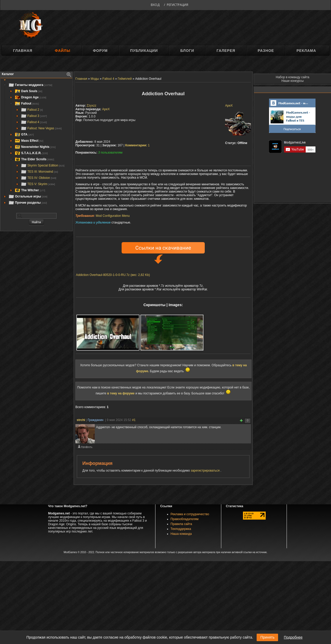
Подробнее (293, 637)
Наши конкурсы (293, 81)
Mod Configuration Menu (113, 216)
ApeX (229, 106)
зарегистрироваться (206, 471)
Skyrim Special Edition (42, 165)
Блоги (187, 51)
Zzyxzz (92, 106)
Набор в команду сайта (293, 77)
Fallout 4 (34, 122)
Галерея (226, 51)
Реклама (306, 51)
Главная (23, 51)
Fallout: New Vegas (41, 128)
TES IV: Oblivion (38, 178)
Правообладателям (185, 519)
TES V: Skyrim (38, 184)
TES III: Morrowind (39, 172)
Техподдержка (181, 529)
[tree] (36, 144)
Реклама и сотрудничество (190, 514)
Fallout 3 (34, 116)
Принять (267, 637)
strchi (81, 420)
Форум (100, 51)
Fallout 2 (32, 110)
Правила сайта (181, 524)
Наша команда (181, 534)
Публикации (144, 51)
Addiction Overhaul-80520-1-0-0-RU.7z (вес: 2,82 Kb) (113, 275)
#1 (134, 420)
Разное (266, 51)
